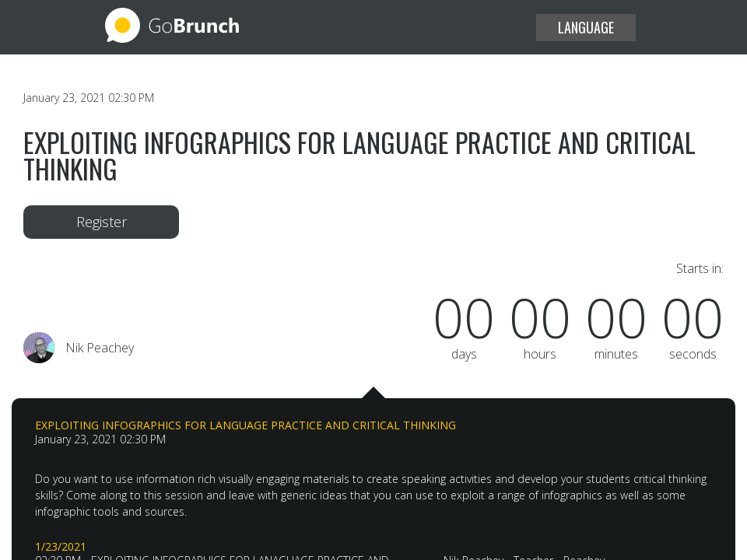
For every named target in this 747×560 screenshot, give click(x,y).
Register (102, 222)
